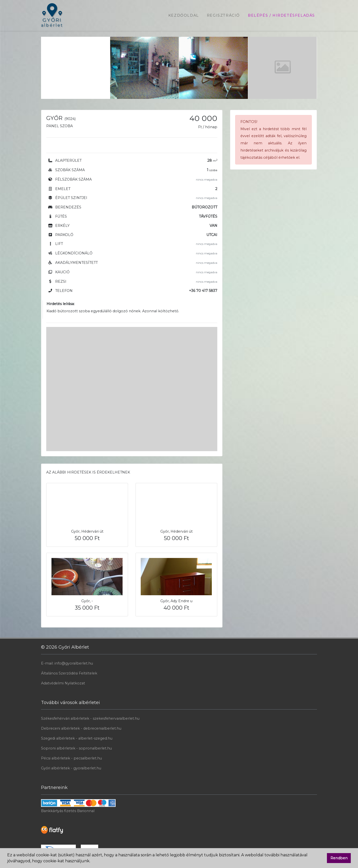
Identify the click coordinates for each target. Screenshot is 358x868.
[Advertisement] (75, 68)
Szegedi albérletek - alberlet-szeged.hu (77, 738)
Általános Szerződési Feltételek (69, 673)
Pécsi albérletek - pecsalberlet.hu (71, 758)
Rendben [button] (339, 858)
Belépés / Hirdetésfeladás (281, 15)
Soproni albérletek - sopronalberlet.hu (76, 748)
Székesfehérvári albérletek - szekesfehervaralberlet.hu (90, 718)
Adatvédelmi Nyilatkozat (63, 683)
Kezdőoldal (184, 15)
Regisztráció (223, 15)
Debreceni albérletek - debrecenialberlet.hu (81, 728)
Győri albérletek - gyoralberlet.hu (71, 768)
